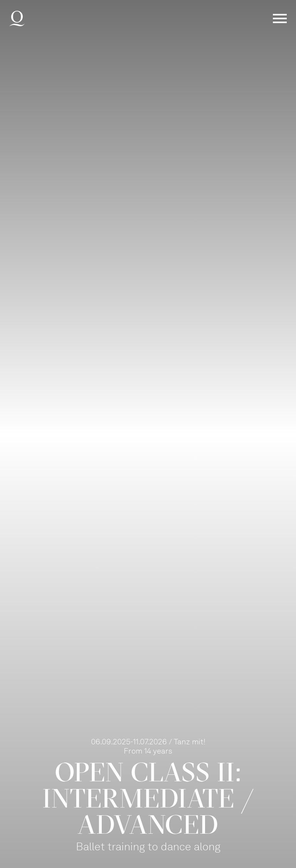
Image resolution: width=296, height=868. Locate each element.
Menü (280, 18)
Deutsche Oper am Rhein (17, 18)
